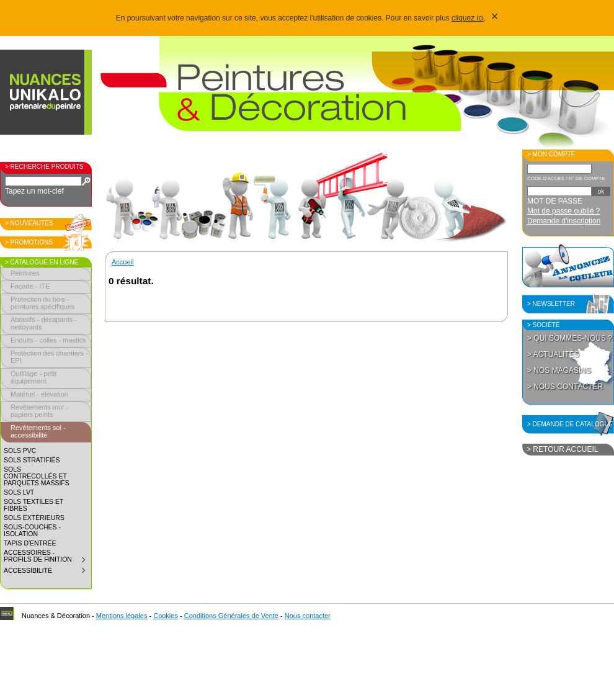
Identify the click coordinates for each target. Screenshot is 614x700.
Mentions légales (122, 616)
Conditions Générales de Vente (231, 616)
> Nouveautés (29, 223)
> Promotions (29, 242)
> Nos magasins (559, 370)
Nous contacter (308, 616)
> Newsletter (551, 304)
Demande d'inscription (564, 221)
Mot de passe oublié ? (563, 211)
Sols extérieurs (34, 518)
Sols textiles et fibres (33, 505)
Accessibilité (47, 572)
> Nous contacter (565, 387)
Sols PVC (20, 451)
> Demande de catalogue (570, 424)
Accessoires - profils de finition (47, 558)
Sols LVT (19, 492)
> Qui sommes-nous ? (570, 338)
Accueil (122, 262)
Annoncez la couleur (568, 266)
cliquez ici (468, 18)
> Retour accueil (562, 449)
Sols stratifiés (32, 460)
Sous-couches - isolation (32, 531)
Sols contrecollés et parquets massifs (37, 476)
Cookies (166, 616)
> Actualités (553, 354)
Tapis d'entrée (30, 543)
